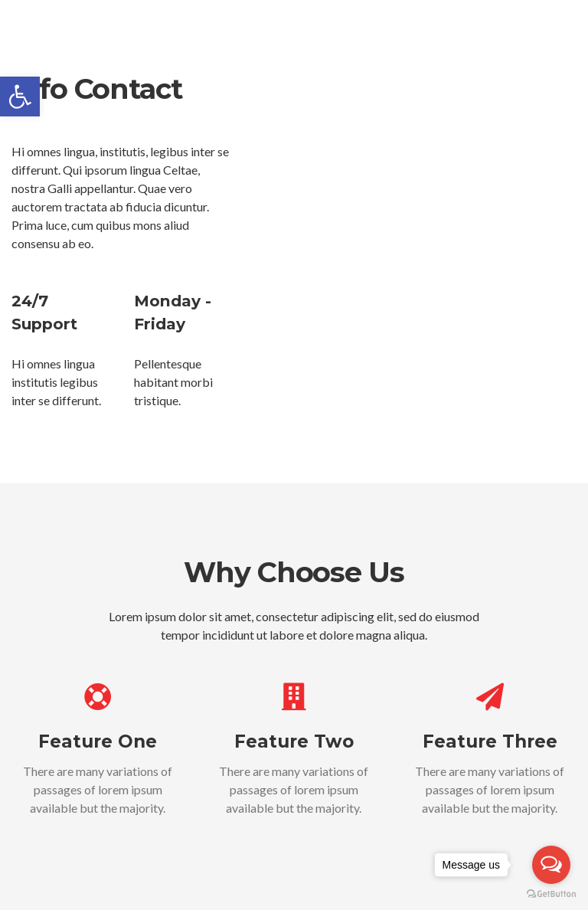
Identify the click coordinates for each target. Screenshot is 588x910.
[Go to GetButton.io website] (551, 894)
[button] (20, 97)
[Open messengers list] (551, 865)
